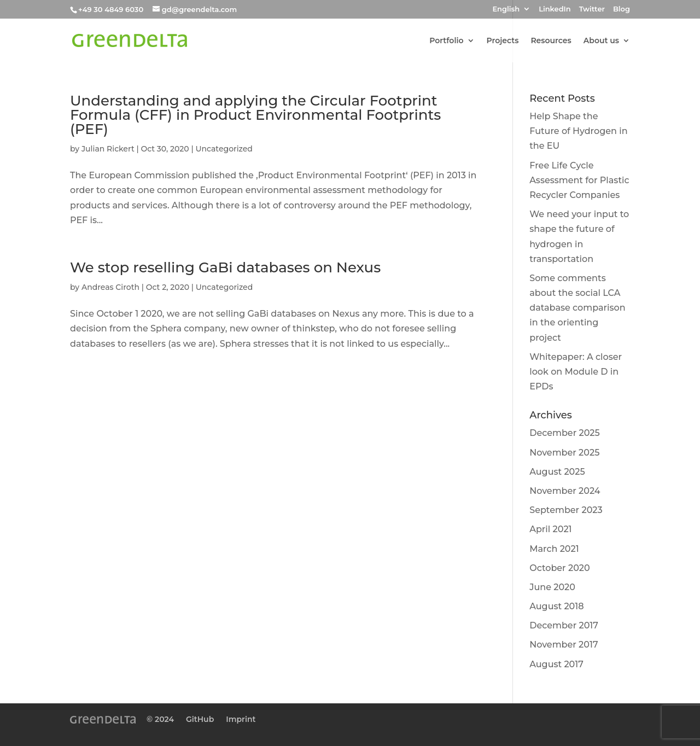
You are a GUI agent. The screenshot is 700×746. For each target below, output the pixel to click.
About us (601, 41)
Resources (551, 41)
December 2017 (564, 625)
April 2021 (550, 529)
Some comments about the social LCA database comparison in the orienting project (577, 308)
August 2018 (556, 606)
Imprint (241, 719)
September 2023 (566, 510)
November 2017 (564, 645)
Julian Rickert (108, 149)
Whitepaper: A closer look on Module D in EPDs (576, 372)
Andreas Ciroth (110, 287)
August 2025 (557, 472)
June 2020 (552, 587)
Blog (622, 9)
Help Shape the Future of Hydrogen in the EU (578, 131)
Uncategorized (224, 149)
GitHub (200, 719)
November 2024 (565, 491)
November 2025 (564, 453)
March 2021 (554, 549)
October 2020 (559, 568)
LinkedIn (555, 9)
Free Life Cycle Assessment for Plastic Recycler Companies (579, 180)
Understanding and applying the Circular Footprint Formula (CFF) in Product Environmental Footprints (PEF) (255, 115)
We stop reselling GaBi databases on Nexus (225, 267)
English (506, 9)
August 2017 (556, 664)
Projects (503, 41)
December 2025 (565, 433)
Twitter (592, 9)
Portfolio (446, 41)
